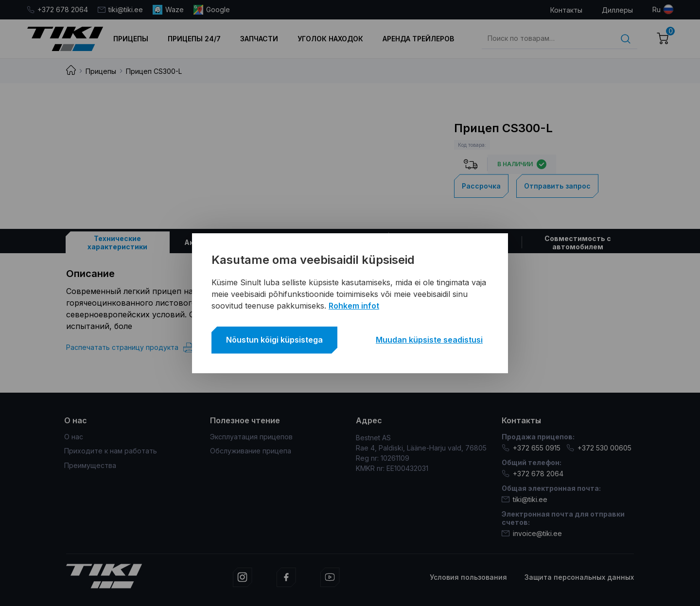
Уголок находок (330, 39)
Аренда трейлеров (418, 39)
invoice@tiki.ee (532, 533)
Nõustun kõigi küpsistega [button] (274, 340)
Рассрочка (481, 186)
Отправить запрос (557, 186)
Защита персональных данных (579, 577)
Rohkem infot (354, 306)
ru (656, 9)
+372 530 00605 (599, 448)
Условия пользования (468, 577)
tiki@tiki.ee (120, 9)
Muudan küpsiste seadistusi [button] (429, 340)
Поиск (626, 39)
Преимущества (90, 465)
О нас (74, 437)
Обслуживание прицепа (251, 451)
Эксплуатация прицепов (251, 437)
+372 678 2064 (57, 9)
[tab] (118, 242)
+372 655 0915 (531, 448)
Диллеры (617, 10)
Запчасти (259, 39)
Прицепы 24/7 (194, 39)
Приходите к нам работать (111, 451)
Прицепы (131, 39)
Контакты (566, 10)
